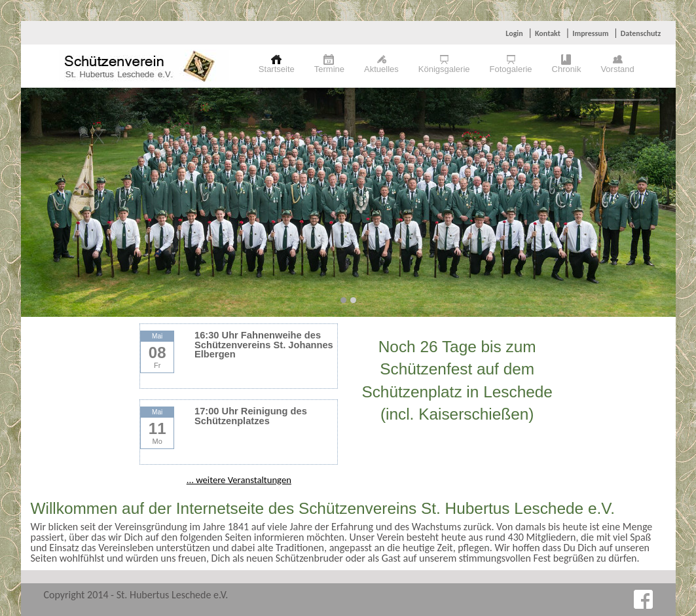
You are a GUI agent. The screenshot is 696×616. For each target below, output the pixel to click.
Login (514, 33)
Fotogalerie (511, 69)
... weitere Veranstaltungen (239, 480)
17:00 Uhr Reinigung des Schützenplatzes (251, 416)
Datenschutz (641, 33)
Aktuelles (381, 69)
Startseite (277, 69)
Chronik (567, 69)
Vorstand (617, 69)
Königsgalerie (444, 69)
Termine (329, 69)
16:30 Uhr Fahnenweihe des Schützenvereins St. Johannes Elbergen (264, 345)
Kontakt (548, 33)
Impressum (590, 33)
